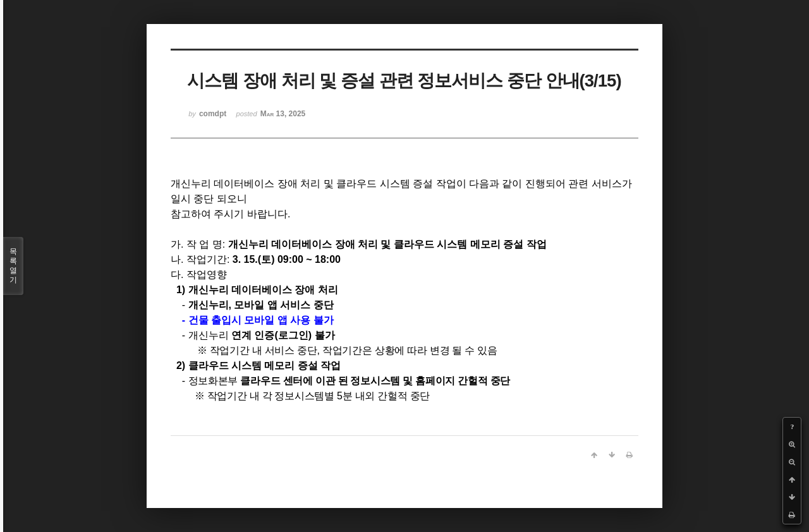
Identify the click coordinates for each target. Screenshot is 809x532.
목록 (13, 266)
